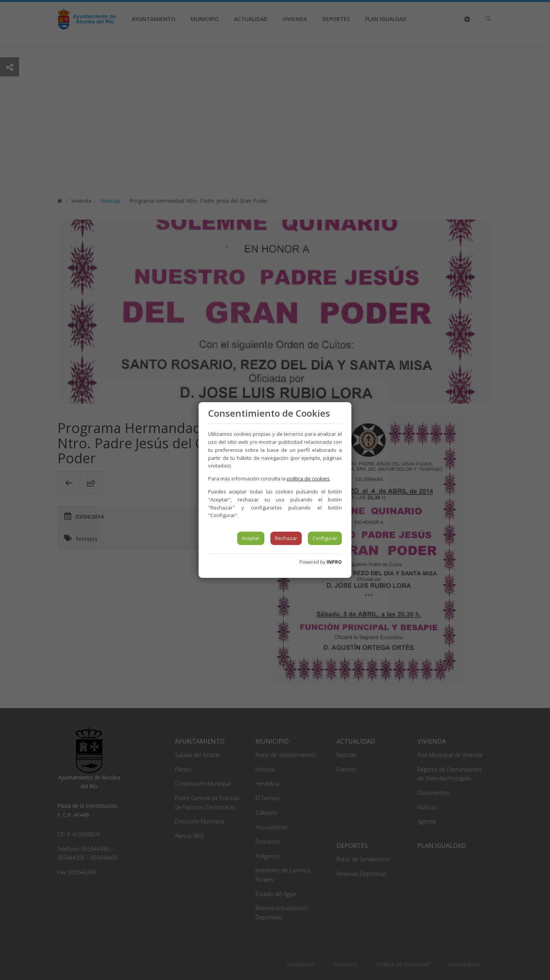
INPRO (334, 562)
